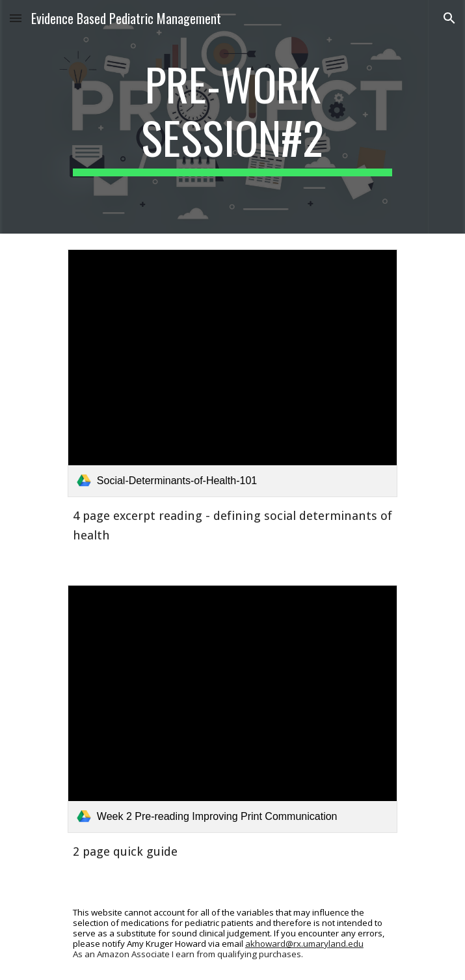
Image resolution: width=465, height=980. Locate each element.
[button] (16, 18)
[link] (232, 373)
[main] (232, 117)
